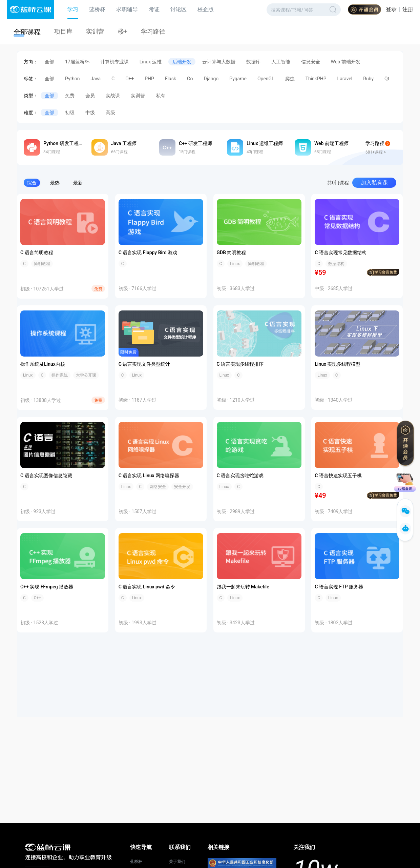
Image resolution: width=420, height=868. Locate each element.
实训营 (95, 31)
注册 (408, 9)
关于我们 (177, 862)
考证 (154, 9)
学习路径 (153, 31)
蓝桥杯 (97, 9)
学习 (73, 9)
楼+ (123, 31)
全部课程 (27, 32)
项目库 (63, 31)
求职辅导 (127, 9)
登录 (391, 9)
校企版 (206, 9)
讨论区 (178, 9)
